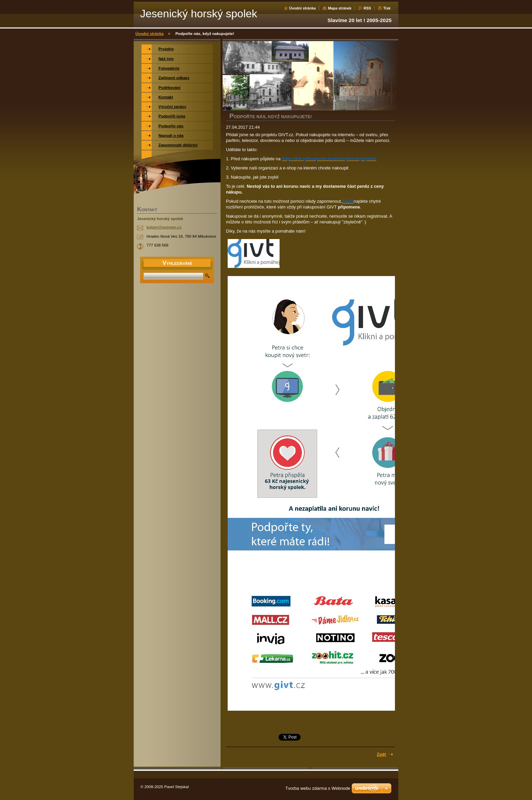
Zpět (382, 754)
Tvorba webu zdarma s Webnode (318, 788)
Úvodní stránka (302, 8)
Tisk (387, 8)
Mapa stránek (340, 8)
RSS (367, 8)
